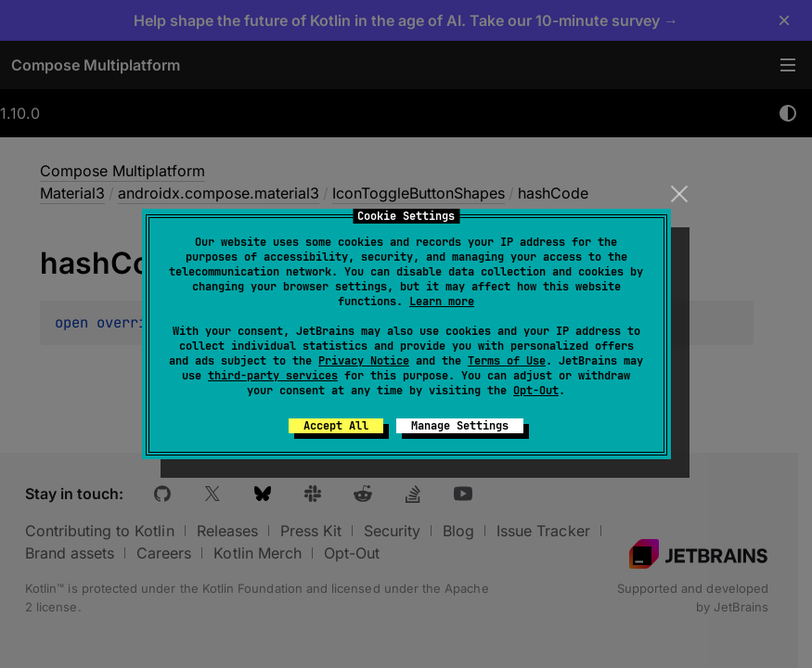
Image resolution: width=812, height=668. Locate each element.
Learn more (442, 302)
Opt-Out (536, 391)
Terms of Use (507, 361)
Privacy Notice (364, 361)
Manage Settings (460, 426)
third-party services (273, 376)
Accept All (336, 426)
